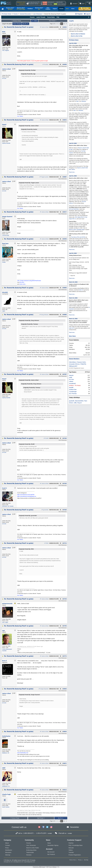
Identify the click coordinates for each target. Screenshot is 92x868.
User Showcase (38, 14)
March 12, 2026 (73, 298)
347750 (65, 626)
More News (72, 336)
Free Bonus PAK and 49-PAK (78, 237)
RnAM (46, 438)
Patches (71, 843)
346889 (65, 315)
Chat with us (62, 833)
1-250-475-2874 (59, 2)
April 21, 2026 (73, 176)
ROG (46, 543)
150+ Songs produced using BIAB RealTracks (29, 281)
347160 (65, 438)
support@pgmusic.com (29, 862)
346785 (65, 239)
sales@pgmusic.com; (19, 862)
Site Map (86, 860)
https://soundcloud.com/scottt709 (26, 495)
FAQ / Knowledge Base (76, 845)
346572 (65, 120)
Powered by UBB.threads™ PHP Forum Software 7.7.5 (46, 867)
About (7, 843)
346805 (65, 288)
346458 (65, 64)
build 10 (81, 290)
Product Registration (75, 855)
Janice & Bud (44, 27)
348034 (65, 732)
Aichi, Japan (5, 622)
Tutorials (71, 852)
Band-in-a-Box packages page (77, 230)
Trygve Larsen (44, 177)
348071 (65, 763)
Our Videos (20, 116)
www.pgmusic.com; (8, 862)
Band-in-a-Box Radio (33, 848)
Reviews (29, 855)
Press (7, 848)
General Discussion (25, 14)
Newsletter (75, 827)
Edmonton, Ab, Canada (8, 506)
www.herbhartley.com (23, 753)
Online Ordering (61, 4)
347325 (65, 484)
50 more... (22, 282)
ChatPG (71, 21)
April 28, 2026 (73, 43)
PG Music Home (7, 14)
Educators (8, 852)
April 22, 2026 (73, 143)
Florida (4, 262)
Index (35, 21)
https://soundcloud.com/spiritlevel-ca (27, 496)
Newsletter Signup (53, 845)
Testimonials (30, 852)
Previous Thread (16, 21)
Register (79, 14)
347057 (65, 374)
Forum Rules (51, 17)
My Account (51, 852)
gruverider (45, 510)
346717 (65, 212)
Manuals (71, 848)
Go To (26, 24)
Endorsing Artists (31, 850)
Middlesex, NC (6, 753)
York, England (5, 50)
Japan (4, 311)
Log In (87, 14)
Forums (15, 14)
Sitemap (8, 855)
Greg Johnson (44, 315)
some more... (23, 284)
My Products (51, 854)
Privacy (80, 860)
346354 (65, 27)
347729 (65, 599)
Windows (84, 101)
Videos (71, 850)
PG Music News (74, 40)
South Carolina (6, 807)
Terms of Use (73, 860)
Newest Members (74, 359)
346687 (65, 177)
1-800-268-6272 (51, 2)
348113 (65, 790)
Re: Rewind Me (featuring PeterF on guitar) (19, 27)
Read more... (72, 172)
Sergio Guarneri (44, 689)
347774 (65, 656)
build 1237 (72, 328)
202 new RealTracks (74, 209)
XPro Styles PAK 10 (80, 217)
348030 (65, 689)
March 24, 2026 (73, 282)
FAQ (58, 17)
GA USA (4, 78)
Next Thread (53, 21)
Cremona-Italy (6, 235)
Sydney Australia (6, 143)
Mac (77, 101)
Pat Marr (45, 64)
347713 (65, 543)
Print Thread (17, 24)
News (49, 843)
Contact (8, 845)
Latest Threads (41, 17)
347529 (65, 510)
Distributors (9, 850)
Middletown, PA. (6, 786)
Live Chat (50, 4)
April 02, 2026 (73, 253)
